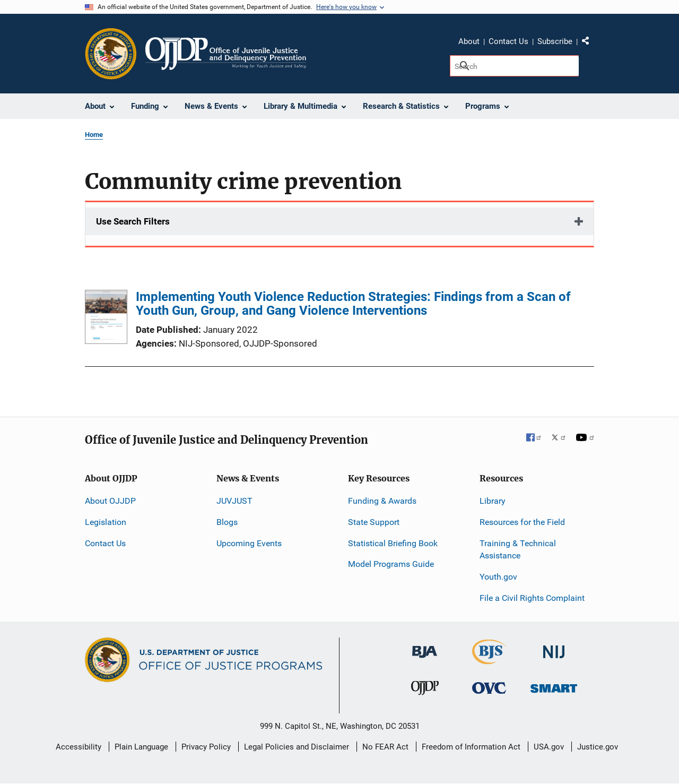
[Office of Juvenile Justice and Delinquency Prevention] (425, 690)
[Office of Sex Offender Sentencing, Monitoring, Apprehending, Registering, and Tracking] (554, 686)
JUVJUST (234, 501)
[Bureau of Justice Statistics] (489, 660)
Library (493, 501)
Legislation (106, 522)
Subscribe (555, 41)
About (469, 41)
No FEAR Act (385, 747)
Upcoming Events (249, 543)
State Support (374, 522)
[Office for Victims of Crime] (489, 688)
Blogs (227, 522)
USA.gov (549, 747)
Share (589, 43)
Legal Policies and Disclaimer (297, 747)
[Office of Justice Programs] (111, 54)
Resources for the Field (522, 522)
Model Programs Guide (391, 564)
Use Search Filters (133, 221)
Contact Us (508, 41)
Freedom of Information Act (471, 747)
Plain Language (141, 747)
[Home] (226, 54)
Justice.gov (598, 747)
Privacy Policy (206, 747)
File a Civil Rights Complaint (532, 598)
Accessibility (79, 747)
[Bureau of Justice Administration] (425, 647)
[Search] (514, 66)
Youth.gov (498, 577)
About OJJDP (110, 501)
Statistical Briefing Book (393, 543)
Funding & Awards (382, 501)
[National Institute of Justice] (554, 647)
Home (94, 135)
